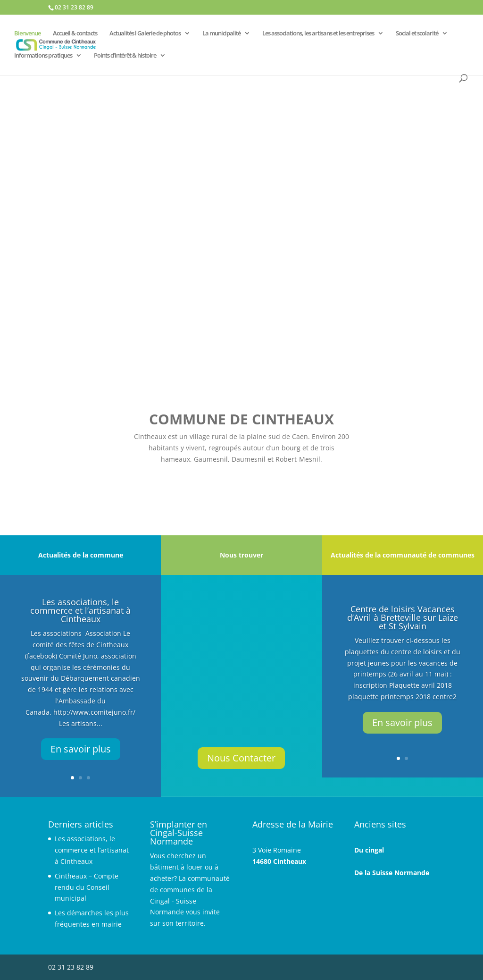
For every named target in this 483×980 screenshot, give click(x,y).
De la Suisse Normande (392, 873)
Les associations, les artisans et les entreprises (318, 34)
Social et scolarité (417, 34)
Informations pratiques (43, 56)
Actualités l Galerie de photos (145, 34)
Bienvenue (27, 34)
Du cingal (369, 850)
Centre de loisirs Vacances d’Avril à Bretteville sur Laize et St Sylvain (403, 617)
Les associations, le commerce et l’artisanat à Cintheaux (80, 610)
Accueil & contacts (75, 34)
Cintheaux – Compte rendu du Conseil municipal (87, 887)
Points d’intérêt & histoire (125, 56)
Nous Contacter (241, 758)
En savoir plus (81, 749)
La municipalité (221, 34)
